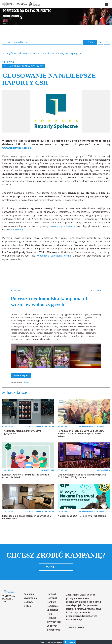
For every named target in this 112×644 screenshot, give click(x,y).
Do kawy (28, 602)
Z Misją (28, 606)
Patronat (52, 598)
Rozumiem (70, 642)
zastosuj (90, 42)
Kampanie (28, 382)
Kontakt (52, 594)
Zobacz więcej (21, 375)
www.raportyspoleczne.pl (62, 226)
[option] (56, 111)
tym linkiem (17, 230)
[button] (106, 4)
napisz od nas (77, 628)
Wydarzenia (30, 598)
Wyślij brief (56, 567)
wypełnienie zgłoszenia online (54, 256)
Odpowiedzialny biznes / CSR (28, 66)
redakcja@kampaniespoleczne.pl (84, 602)
